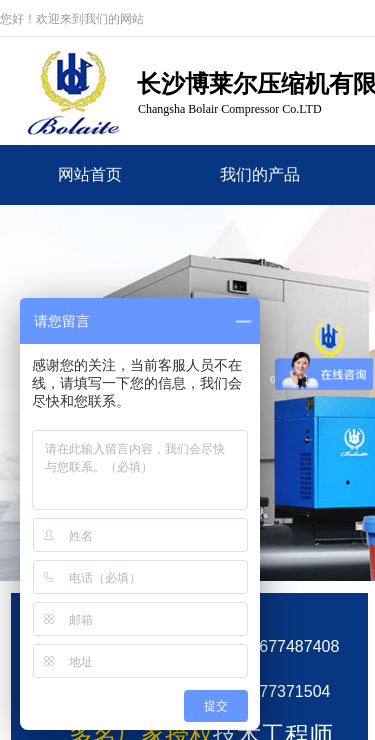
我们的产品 (260, 174)
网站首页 (90, 174)
